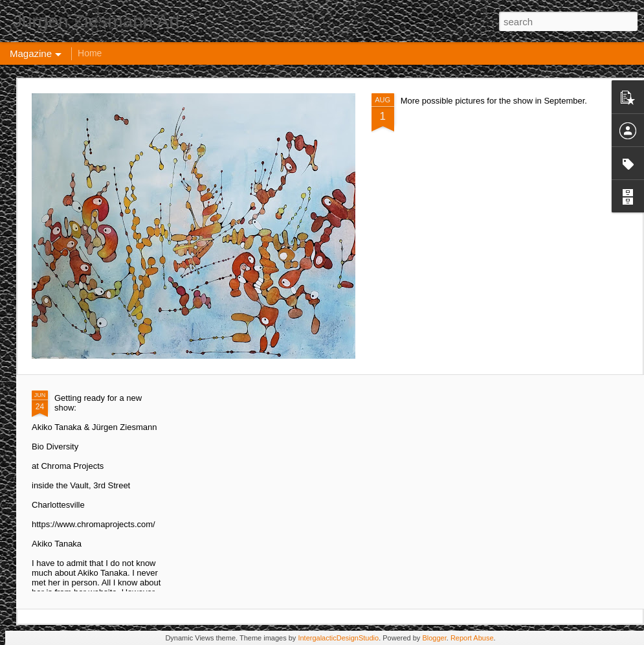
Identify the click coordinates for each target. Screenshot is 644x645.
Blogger (434, 638)
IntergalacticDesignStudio (338, 638)
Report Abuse (472, 638)
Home (90, 53)
